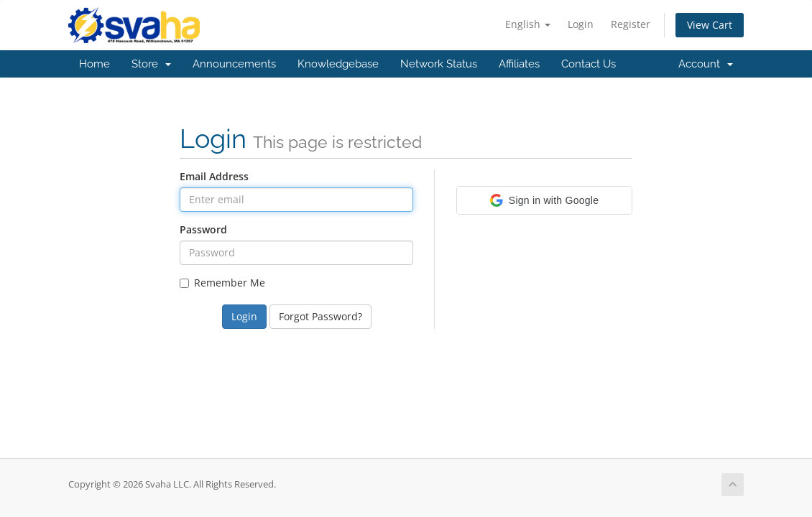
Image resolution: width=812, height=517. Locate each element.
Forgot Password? (320, 316)
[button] (544, 200)
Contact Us (589, 64)
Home (94, 64)
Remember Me (222, 283)
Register (631, 24)
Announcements (234, 64)
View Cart (710, 25)
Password (203, 229)
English (528, 24)
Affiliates (519, 64)
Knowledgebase (338, 64)
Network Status (439, 64)
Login (581, 24)
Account (706, 64)
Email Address (214, 176)
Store (151, 64)
